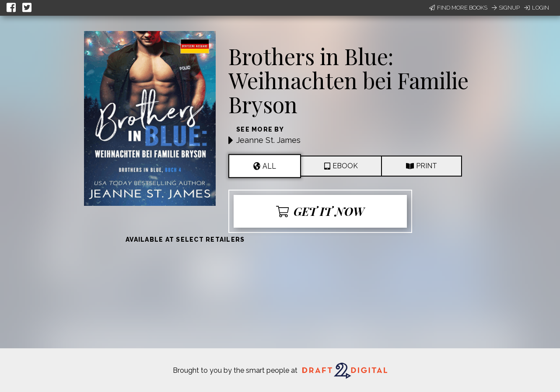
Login (537, 8)
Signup (506, 8)
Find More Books (458, 8)
